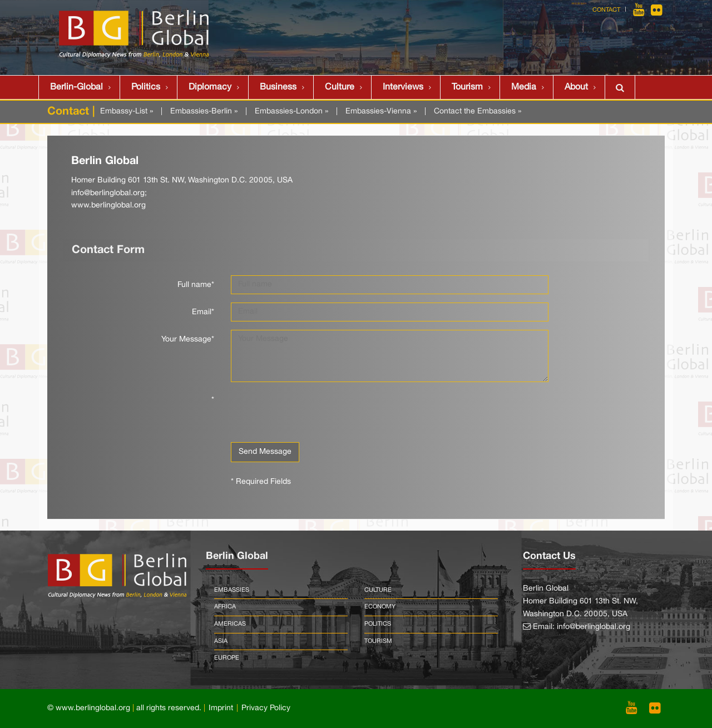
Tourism (467, 87)
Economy (380, 607)
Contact (606, 10)
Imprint (221, 708)
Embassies (232, 590)
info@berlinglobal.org (108, 193)
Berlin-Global (76, 87)
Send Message (265, 452)
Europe (227, 658)
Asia (221, 641)
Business (278, 87)
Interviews (403, 87)
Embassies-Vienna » (381, 112)
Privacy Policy (266, 708)
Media (524, 87)
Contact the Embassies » (478, 112)
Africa (225, 607)
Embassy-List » (127, 112)
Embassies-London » (291, 112)
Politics (146, 87)
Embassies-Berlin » (204, 112)
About (576, 87)
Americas (230, 624)
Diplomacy (210, 87)
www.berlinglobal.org (108, 205)
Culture (340, 87)
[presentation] (315, 412)
